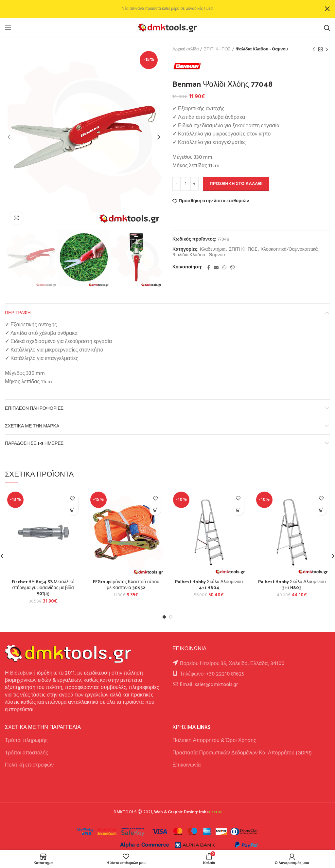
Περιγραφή (18, 312)
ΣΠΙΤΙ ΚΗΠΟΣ (217, 49)
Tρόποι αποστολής (26, 753)
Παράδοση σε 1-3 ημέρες (34, 443)
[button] (72, 510)
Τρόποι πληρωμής (26, 741)
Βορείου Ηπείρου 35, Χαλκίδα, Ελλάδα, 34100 (232, 664)
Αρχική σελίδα (185, 49)
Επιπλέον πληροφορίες (34, 408)
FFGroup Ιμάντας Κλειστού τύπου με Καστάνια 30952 (126, 585)
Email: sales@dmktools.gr (209, 685)
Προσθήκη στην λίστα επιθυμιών (214, 201)
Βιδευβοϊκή (23, 673)
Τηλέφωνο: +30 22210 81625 (212, 674)
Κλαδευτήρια (213, 250)
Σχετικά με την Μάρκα (32, 426)
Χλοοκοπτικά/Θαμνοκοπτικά (289, 250)
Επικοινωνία (187, 765)
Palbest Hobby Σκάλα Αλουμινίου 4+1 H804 (209, 585)
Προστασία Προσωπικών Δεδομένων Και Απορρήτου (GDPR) (242, 753)
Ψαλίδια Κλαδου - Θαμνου (262, 49)
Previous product (314, 50)
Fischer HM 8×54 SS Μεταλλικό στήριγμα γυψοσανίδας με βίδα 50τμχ (43, 588)
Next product (327, 50)
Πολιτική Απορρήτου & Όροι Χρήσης (214, 741)
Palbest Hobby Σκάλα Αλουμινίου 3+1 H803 (292, 585)
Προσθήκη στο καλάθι (236, 184)
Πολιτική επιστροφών (29, 765)
